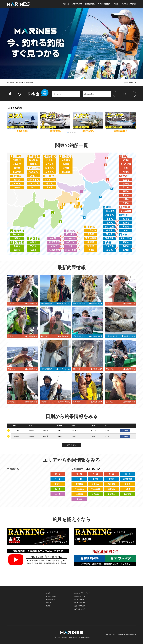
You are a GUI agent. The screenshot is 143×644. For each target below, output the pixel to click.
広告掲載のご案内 (80, 609)
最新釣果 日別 (50, 600)
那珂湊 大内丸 (88, 131)
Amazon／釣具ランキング (82, 593)
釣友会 (116, 4)
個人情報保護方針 (84, 638)
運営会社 (65, 638)
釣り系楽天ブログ (80, 603)
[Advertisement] (24, 605)
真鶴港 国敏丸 (22, 131)
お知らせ (49, 593)
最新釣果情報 (77, 4)
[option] (71, 43)
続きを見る (71, 445)
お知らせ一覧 (129, 83)
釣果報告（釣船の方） (130, 4)
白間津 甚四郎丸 (121, 131)
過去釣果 (125, 431)
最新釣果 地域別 (51, 596)
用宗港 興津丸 (55, 131)
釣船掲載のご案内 (80, 606)
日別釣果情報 (90, 4)
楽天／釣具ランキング (81, 596)
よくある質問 (56, 638)
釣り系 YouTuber (79, 600)
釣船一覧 (66, 4)
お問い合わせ (73, 638)
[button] (134, 122)
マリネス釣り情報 (118, 635)
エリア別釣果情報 (104, 4)
